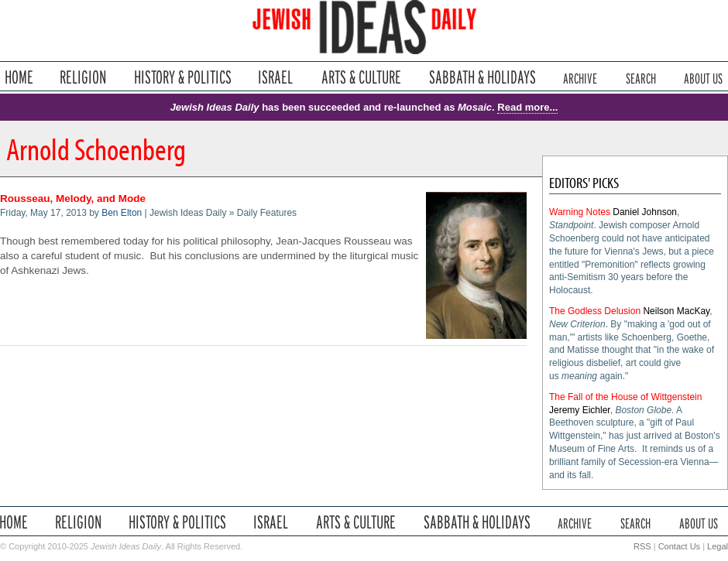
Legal (718, 546)
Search (641, 77)
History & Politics (183, 77)
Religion (83, 77)
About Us (703, 77)
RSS (642, 546)
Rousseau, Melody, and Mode (73, 198)
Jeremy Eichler (580, 410)
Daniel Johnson (645, 212)
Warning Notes (580, 212)
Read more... (527, 107)
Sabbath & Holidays (482, 77)
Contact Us (679, 546)
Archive (580, 77)
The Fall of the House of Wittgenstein (625, 397)
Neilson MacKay (676, 311)
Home (19, 77)
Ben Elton (122, 213)
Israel (276, 77)
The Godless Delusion (595, 311)
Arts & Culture (361, 77)
